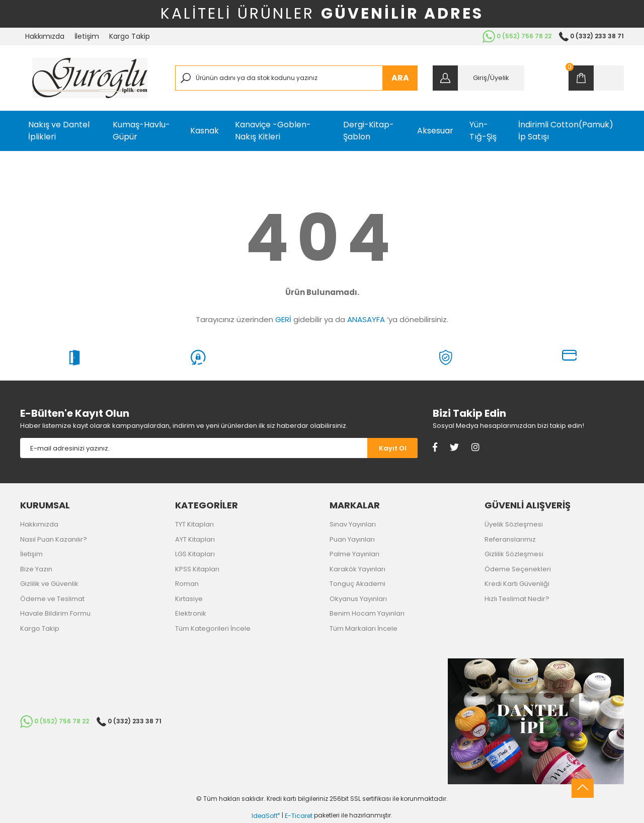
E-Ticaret (299, 816)
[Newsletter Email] (194, 448)
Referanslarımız (510, 539)
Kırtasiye (189, 599)
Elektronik (191, 613)
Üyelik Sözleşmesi (514, 524)
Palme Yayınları (354, 554)
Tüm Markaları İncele (364, 628)
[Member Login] (478, 78)
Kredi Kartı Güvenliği (517, 584)
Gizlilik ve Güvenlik (49, 584)
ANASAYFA (366, 319)
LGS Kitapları (195, 554)
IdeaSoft (266, 816)
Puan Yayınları (352, 539)
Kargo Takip (130, 36)
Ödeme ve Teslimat (52, 599)
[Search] (297, 78)
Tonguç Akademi (357, 584)
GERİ (283, 319)
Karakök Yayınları (357, 569)
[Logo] (90, 78)
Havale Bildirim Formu (55, 613)
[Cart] (596, 78)
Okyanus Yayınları (358, 599)
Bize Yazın (36, 569)
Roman (187, 584)
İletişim (87, 36)
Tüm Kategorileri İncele (213, 628)
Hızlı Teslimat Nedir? (517, 599)
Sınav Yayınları (353, 524)
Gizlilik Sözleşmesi (514, 554)
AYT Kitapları (195, 539)
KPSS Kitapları (197, 569)
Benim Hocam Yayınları (367, 613)
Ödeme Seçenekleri (518, 569)
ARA (400, 78)
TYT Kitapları (194, 524)
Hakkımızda (45, 36)
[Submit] (392, 448)
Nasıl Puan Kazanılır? (54, 539)
